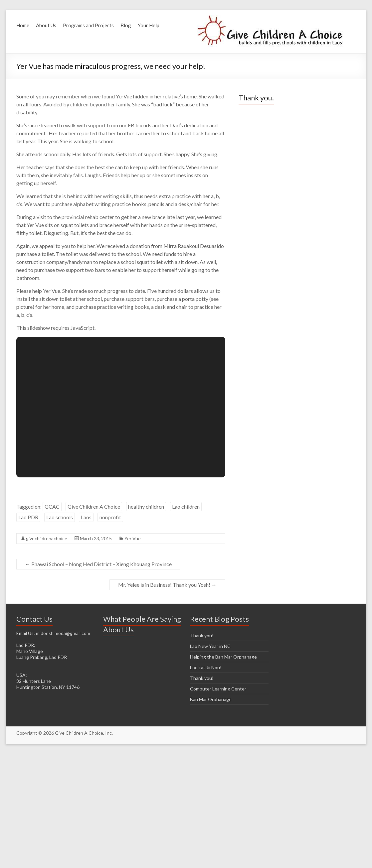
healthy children (146, 506)
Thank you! (202, 635)
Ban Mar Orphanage (211, 699)
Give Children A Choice (94, 506)
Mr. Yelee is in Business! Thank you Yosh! (167, 585)
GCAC (52, 506)
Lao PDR (28, 517)
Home (23, 25)
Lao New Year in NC (210, 646)
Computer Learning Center (218, 689)
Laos (86, 517)
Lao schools (60, 517)
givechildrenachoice (47, 538)
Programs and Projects (88, 25)
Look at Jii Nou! (206, 667)
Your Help (149, 25)
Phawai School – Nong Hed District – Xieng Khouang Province (98, 564)
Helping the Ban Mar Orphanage (223, 657)
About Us (46, 25)
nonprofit (110, 517)
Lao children (186, 506)
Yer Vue (133, 538)
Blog (126, 25)
